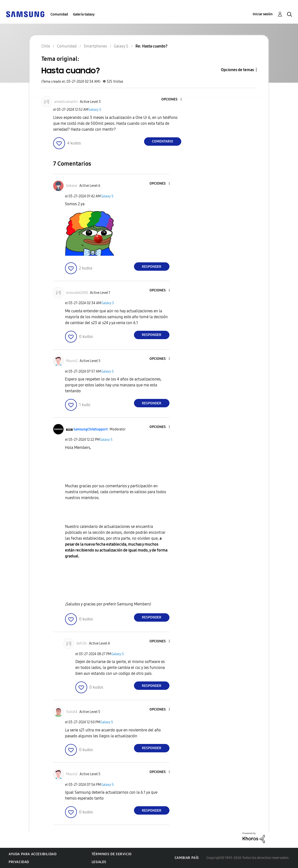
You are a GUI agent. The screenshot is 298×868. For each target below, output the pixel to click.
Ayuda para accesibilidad (33, 854)
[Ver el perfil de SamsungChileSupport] (91, 429)
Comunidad (59, 14)
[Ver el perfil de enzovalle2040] (77, 293)
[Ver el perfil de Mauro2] (72, 361)
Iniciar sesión (263, 14)
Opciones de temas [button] (237, 70)
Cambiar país (187, 858)
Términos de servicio (112, 854)
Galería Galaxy (84, 14)
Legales (99, 862)
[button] (173, 100)
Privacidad (19, 862)
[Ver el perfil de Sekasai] (72, 186)
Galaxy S (95, 110)
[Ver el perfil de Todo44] (72, 712)
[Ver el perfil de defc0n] (82, 643)
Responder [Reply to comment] (152, 267)
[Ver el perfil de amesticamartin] (66, 102)
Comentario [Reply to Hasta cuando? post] (163, 141)
